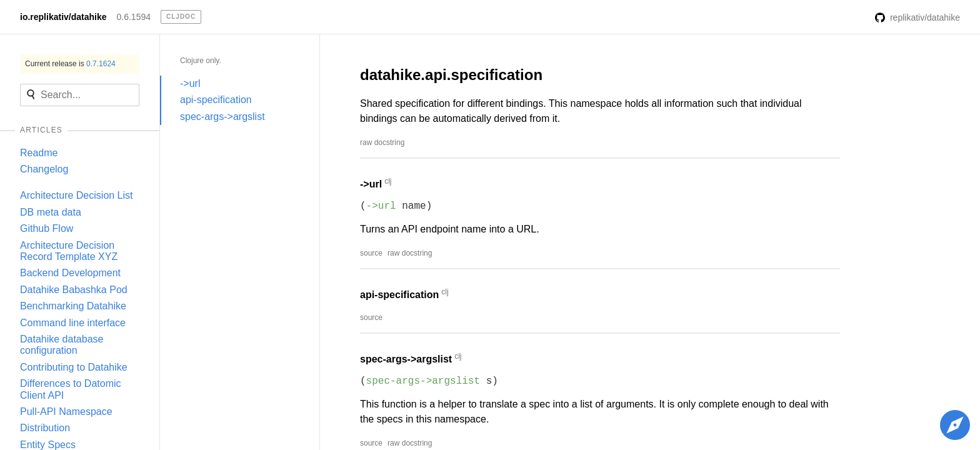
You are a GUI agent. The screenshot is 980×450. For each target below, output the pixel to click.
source (371, 253)
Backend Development (70, 273)
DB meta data (51, 212)
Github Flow (47, 228)
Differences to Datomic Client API (71, 389)
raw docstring (382, 142)
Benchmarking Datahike (73, 306)
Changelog (44, 169)
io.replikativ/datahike (63, 17)
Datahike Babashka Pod (74, 290)
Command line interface (73, 323)
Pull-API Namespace (66, 412)
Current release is (70, 64)
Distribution (45, 428)
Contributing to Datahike (74, 367)
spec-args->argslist (222, 117)
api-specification (216, 100)
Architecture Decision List (77, 195)
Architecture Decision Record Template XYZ (69, 251)
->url (190, 83)
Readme (39, 153)
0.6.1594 (134, 17)
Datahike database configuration (62, 345)
